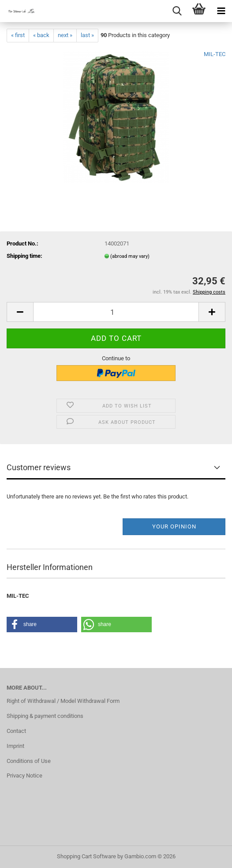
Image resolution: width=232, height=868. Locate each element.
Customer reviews (39, 467)
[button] (20, 312)
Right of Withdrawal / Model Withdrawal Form (63, 701)
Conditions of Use (29, 761)
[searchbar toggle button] (177, 11)
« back (41, 35)
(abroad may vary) (130, 256)
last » (87, 35)
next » (65, 35)
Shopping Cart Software (86, 856)
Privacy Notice (24, 776)
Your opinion (174, 526)
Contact (16, 731)
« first (18, 35)
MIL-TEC (215, 54)
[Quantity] (116, 312)
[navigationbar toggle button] (221, 11)
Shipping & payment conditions (45, 716)
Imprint (15, 746)
